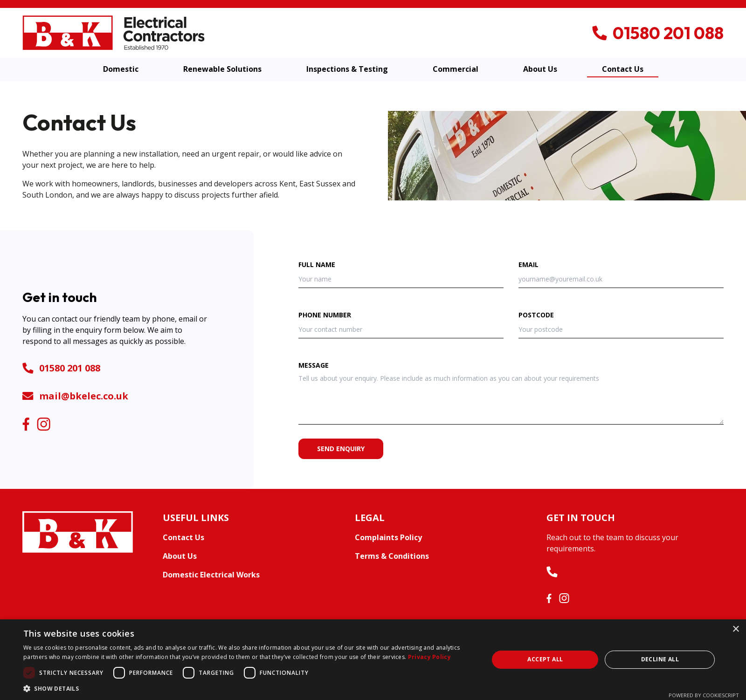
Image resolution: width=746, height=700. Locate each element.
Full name (317, 264)
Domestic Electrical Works (211, 575)
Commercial (456, 69)
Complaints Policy (388, 537)
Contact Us (623, 69)
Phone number (325, 315)
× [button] (736, 629)
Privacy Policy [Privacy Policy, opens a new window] (429, 657)
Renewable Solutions (222, 69)
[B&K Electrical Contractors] (114, 32)
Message (314, 365)
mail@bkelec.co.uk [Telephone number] (75, 396)
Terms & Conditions (392, 556)
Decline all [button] (660, 659)
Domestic (121, 69)
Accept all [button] (545, 659)
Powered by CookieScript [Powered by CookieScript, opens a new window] (704, 695)
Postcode (536, 315)
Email (528, 264)
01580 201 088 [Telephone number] (61, 368)
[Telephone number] (658, 33)
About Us (540, 69)
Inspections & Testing (347, 69)
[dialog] (373, 660)
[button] (249, 688)
